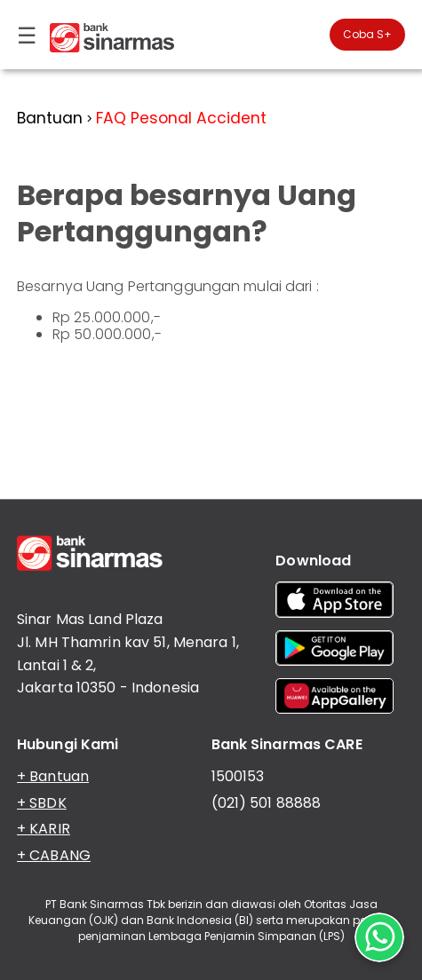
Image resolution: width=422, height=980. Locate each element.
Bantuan (50, 118)
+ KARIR (44, 829)
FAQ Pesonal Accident (181, 118)
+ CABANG (54, 855)
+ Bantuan (53, 776)
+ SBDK (42, 803)
